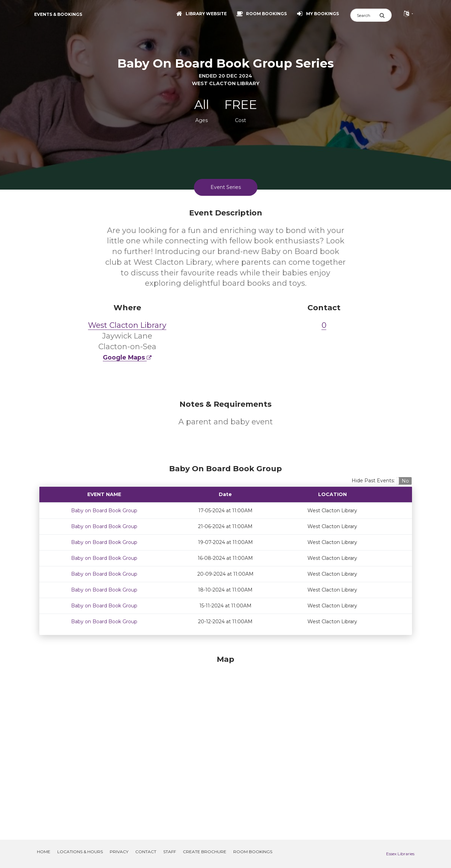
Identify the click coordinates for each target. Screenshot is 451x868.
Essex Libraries (400, 854)
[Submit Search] (385, 15)
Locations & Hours (80, 852)
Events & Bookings (58, 14)
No (405, 481)
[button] (404, 481)
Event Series (226, 187)
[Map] (226, 739)
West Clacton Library (127, 325)
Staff (170, 852)
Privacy (119, 852)
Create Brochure (205, 852)
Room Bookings (253, 852)
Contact (146, 852)
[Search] (365, 15)
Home (44, 852)
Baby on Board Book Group (104, 511)
